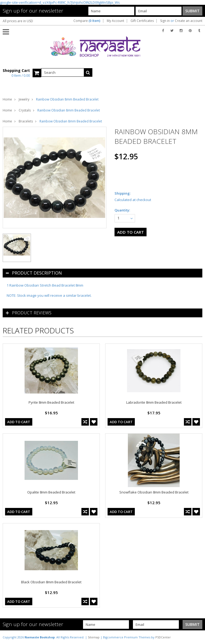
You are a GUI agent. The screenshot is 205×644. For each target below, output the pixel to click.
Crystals (25, 110)
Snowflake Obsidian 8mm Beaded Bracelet (154, 492)
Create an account (189, 21)
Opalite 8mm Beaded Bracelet (51, 492)
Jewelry (24, 99)
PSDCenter (163, 637)
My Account (115, 21)
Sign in (165, 21)
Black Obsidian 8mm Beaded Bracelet (51, 582)
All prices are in (18, 21)
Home (7, 99)
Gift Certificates (142, 21)
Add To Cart (19, 422)
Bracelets (26, 121)
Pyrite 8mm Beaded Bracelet (51, 402)
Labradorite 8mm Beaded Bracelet (154, 402)
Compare (87, 21)
